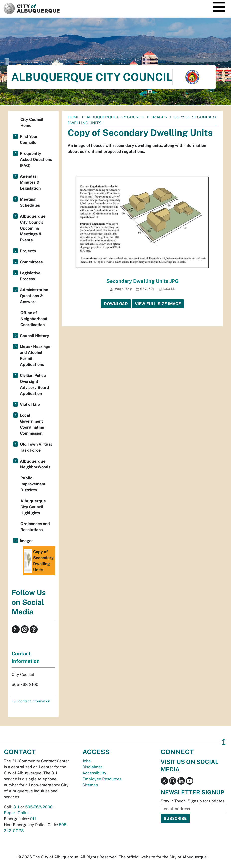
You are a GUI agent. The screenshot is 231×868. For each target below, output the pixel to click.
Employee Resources (102, 779)
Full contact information (31, 701)
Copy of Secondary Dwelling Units (39, 561)
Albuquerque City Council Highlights (33, 507)
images (159, 117)
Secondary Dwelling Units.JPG (143, 281)
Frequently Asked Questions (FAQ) (36, 159)
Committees (31, 262)
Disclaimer (92, 767)
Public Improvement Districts (33, 484)
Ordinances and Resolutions (35, 527)
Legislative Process (30, 276)
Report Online (17, 813)
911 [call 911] (33, 819)
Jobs (87, 761)
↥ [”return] (224, 742)
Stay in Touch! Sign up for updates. (193, 801)
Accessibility (94, 773)
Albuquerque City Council (116, 117)
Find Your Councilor (29, 140)
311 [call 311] (16, 807)
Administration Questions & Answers (34, 296)
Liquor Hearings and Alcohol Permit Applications (35, 356)
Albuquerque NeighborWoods (35, 464)
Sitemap (90, 785)
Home (74, 117)
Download (116, 304)
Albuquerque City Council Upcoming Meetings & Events (33, 228)
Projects (28, 251)
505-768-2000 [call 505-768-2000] (39, 807)
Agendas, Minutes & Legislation (30, 182)
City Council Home (32, 123)
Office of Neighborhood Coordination (34, 319)
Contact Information (26, 657)
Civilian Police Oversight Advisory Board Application (34, 384)
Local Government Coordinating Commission (32, 424)
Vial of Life (30, 404)
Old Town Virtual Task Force (36, 447)
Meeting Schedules (30, 202)
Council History (34, 336)
